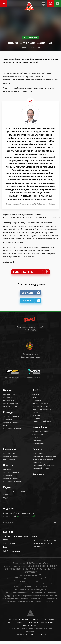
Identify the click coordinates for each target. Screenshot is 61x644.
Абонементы (8, 400)
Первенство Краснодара (43, 459)
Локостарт (37, 462)
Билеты (8, 390)
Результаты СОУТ (30, 625)
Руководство (38, 400)
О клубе (36, 394)
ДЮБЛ (6, 425)
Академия (38, 474)
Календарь (9, 449)
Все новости (8, 469)
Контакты (36, 418)
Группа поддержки (40, 403)
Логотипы (36, 412)
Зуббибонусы (38, 434)
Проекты (37, 449)
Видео (6, 498)
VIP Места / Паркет (11, 403)
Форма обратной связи (42, 421)
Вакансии (36, 415)
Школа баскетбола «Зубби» (44, 465)
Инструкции (8, 397)
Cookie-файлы (46, 622)
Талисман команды (40, 406)
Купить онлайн (9, 394)
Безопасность (38, 443)
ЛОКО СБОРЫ (39, 453)
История (36, 397)
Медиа (7, 487)
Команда (8, 412)
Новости (8, 465)
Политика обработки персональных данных (25, 619)
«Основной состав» (41, 468)
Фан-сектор (37, 440)
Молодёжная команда (12, 422)
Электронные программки (14, 492)
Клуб (35, 390)
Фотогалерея (9, 495)
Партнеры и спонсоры (42, 409)
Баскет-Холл (40, 427)
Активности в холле (41, 431)
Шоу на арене (38, 437)
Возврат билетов (10, 406)
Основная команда (11, 416)
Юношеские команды (12, 428)
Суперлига (8, 419)
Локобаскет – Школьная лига (44, 456)
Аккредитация (9, 459)
